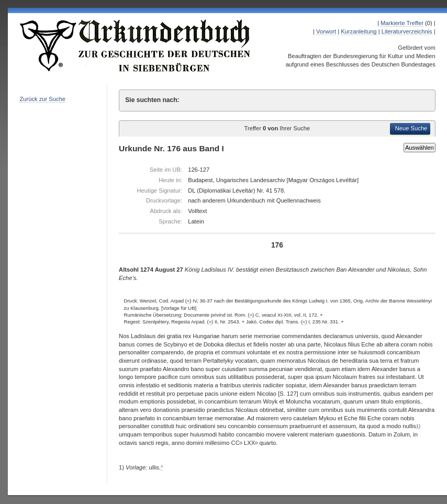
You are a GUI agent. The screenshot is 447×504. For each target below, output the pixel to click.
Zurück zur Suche (42, 99)
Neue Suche (411, 128)
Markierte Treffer (402, 23)
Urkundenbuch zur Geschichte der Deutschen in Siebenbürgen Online (136, 46)
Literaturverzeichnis (407, 31)
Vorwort (326, 31)
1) (418, 426)
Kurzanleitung (359, 31)
